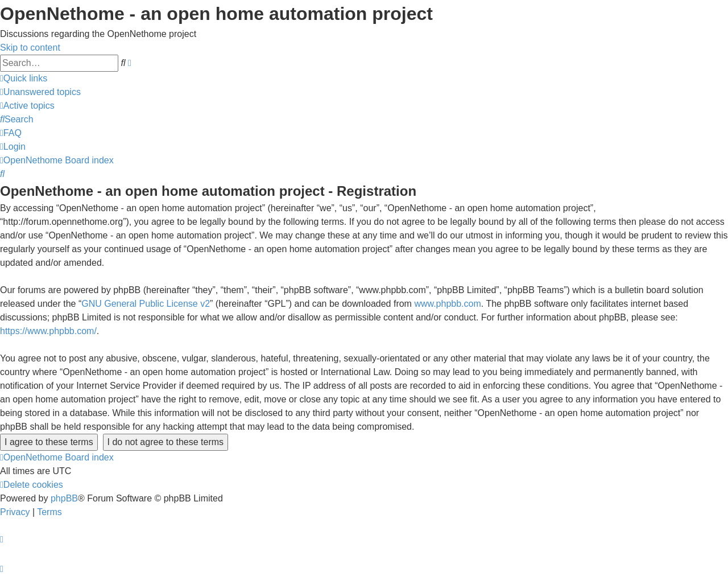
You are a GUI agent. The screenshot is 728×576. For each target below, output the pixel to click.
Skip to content (30, 48)
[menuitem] (40, 92)
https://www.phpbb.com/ (48, 331)
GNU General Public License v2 (146, 304)
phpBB (64, 498)
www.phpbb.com (447, 304)
